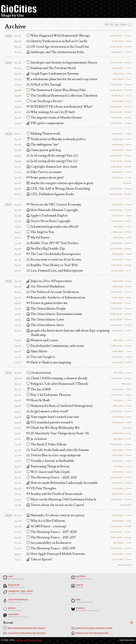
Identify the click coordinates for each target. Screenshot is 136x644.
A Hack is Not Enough (44, 85)
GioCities (19, 9)
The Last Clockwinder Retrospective (54, 254)
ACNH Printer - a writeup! (47, 526)
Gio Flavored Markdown (46, 286)
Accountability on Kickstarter (49, 543)
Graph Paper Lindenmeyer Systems (53, 74)
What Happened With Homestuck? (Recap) (24, 628)
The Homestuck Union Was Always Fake (56, 90)
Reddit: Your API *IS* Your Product (53, 243)
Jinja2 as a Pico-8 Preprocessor (49, 281)
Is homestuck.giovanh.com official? (53, 227)
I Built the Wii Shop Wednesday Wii (53, 428)
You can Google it (41, 357)
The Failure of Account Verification (53, 292)
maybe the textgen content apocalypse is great (60, 183)
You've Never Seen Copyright (49, 221)
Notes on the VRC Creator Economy (54, 205)
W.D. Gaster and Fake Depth (48, 472)
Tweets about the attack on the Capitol (55, 505)
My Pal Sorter (38, 238)
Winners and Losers (42, 340)
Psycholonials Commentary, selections (55, 346)
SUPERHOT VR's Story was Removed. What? (60, 107)
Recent (8, 623)
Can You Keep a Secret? (45, 101)
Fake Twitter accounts (44, 172)
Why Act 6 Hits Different (46, 521)
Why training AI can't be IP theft (51, 112)
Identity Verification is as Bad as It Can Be (92, 628)
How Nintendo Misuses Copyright (52, 210)
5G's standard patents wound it (50, 422)
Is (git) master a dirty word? (47, 411)
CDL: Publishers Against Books (50, 194)
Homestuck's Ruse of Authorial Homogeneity (60, 406)
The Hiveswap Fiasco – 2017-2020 (52, 532)
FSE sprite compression (45, 123)
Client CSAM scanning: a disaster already (57, 378)
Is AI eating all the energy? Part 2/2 (52, 156)
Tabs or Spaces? (39, 559)
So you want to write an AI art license (54, 260)
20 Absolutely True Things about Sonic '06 (58, 433)
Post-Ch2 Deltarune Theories (49, 395)
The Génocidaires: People (46, 309)
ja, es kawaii (37, 439)
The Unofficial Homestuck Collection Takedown (62, 96)
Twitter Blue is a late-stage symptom (54, 455)
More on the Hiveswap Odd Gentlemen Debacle (61, 499)
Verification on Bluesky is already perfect (56, 139)
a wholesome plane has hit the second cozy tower (62, 79)
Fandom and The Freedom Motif (51, 68)
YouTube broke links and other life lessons (58, 450)
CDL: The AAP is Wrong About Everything (58, 189)
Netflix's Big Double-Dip (46, 249)
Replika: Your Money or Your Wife (52, 265)
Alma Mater (37, 351)
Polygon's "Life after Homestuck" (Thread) (57, 384)
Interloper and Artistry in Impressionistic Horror (62, 63)
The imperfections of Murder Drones (54, 118)
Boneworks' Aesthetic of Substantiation (56, 298)
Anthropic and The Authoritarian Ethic (90, 633)
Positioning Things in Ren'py (48, 466)
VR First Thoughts (41, 488)
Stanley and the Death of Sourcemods (54, 494)
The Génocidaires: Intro (45, 325)
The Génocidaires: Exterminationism (54, 314)
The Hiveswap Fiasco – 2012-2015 (51, 548)
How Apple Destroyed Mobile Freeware (56, 554)
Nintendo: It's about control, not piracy (56, 515)
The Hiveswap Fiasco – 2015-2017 (51, 537)
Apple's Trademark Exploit (47, 216)
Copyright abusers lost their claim (52, 167)
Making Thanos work (43, 134)
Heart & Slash (38, 400)
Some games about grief (45, 178)
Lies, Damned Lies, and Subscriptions (55, 271)
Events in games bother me (47, 303)
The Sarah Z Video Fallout (46, 444)
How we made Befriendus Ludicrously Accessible (62, 483)
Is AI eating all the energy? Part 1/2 (52, 161)
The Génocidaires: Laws (45, 320)
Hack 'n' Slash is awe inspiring (49, 362)
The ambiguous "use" (43, 145)
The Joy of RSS (39, 389)
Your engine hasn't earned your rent (53, 417)
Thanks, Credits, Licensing (28, 640)
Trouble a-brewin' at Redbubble (50, 461)
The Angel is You (40, 232)
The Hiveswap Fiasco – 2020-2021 (51, 477)
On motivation (39, 373)
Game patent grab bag (44, 150)
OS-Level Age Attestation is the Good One (24, 633)
